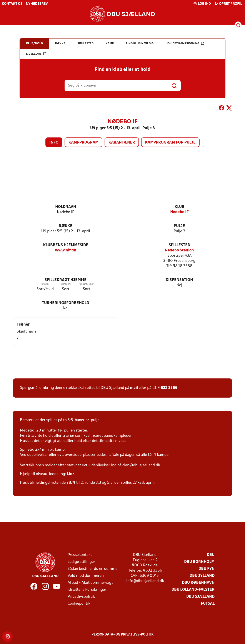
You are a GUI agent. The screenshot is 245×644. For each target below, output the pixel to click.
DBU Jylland (202, 576)
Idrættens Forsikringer (87, 590)
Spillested (179, 245)
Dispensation (179, 280)
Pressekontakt (80, 555)
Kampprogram (83, 143)
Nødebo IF (179, 212)
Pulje (179, 226)
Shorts (66, 285)
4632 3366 (168, 388)
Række (66, 226)
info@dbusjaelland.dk (145, 581)
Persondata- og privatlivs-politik (123, 635)
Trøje (45, 285)
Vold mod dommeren (86, 576)
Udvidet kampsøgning (185, 43)
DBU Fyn (207, 569)
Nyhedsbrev (37, 4)
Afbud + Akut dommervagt (90, 583)
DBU (211, 555)
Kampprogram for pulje (170, 143)
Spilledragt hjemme (66, 280)
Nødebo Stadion (179, 250)
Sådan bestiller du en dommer (93, 569)
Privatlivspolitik (81, 597)
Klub (179, 207)
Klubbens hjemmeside (66, 245)
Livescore (36, 54)
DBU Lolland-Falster (193, 590)
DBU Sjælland (200, 597)
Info (54, 143)
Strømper (87, 285)
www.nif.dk (66, 250)
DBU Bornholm (199, 562)
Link (71, 474)
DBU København (198, 583)
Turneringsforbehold (66, 303)
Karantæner (122, 143)
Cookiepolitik (79, 604)
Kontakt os (12, 4)
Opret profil (228, 4)
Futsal (208, 604)
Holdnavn (66, 207)
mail (134, 388)
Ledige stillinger (81, 562)
